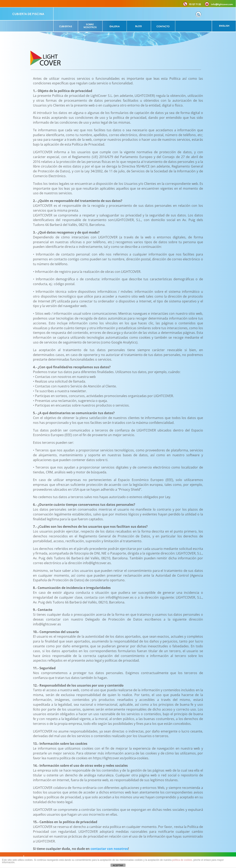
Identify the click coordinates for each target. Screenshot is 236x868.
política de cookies (182, 860)
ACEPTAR (118, 865)
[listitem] (27, 14)
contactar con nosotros (109, 849)
